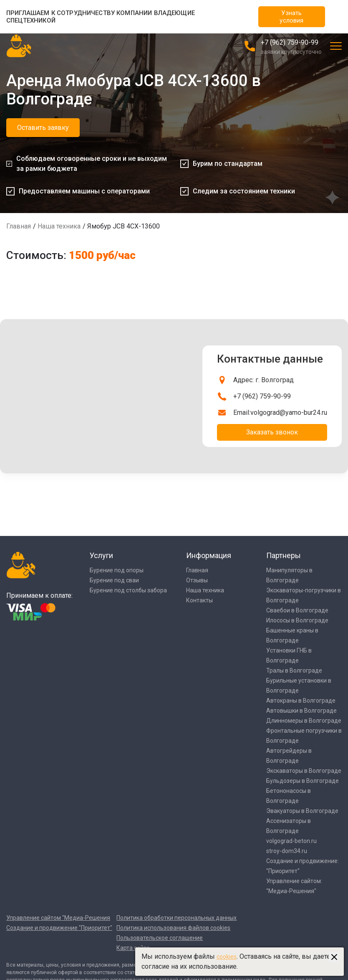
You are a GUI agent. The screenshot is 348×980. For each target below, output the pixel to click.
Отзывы (197, 580)
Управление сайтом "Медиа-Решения (58, 918)
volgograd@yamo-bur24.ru (289, 413)
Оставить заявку (43, 128)
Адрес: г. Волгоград (264, 380)
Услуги (101, 555)
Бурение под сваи (114, 580)
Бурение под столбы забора (128, 590)
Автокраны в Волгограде (301, 701)
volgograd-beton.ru (291, 841)
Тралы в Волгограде (294, 670)
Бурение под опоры (117, 570)
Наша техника (59, 226)
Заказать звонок (272, 432)
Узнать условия (291, 17)
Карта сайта (133, 948)
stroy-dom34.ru (287, 851)
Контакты (199, 600)
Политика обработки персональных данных (177, 918)
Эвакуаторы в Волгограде (302, 811)
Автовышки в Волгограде (301, 711)
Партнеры (284, 555)
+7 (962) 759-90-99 (290, 42)
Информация (209, 555)
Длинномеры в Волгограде (304, 721)
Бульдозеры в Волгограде (303, 781)
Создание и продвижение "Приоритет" (59, 928)
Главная (19, 226)
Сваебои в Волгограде (297, 610)
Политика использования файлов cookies (173, 928)
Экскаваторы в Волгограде (304, 771)
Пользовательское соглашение (160, 938)
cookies (227, 957)
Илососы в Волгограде (297, 620)
